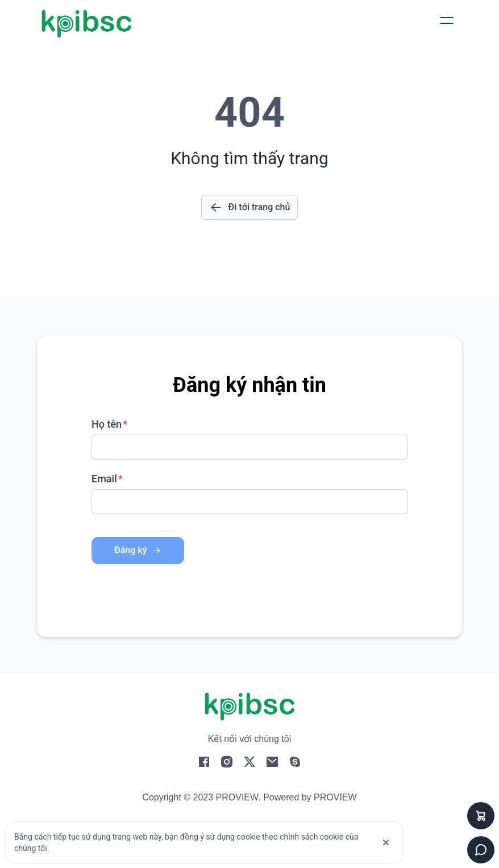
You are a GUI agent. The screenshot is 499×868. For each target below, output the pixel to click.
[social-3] (272, 765)
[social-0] (204, 765)
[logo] (86, 24)
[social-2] (250, 765)
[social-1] (227, 765)
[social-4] (295, 765)
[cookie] (386, 842)
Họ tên (107, 424)
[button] (447, 20)
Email (104, 479)
